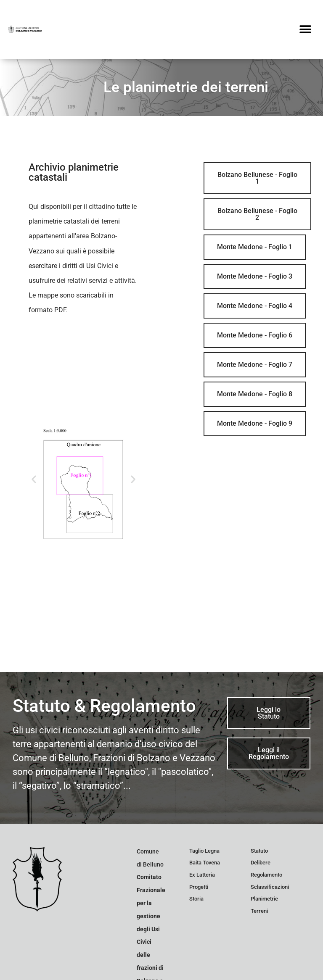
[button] (305, 30)
